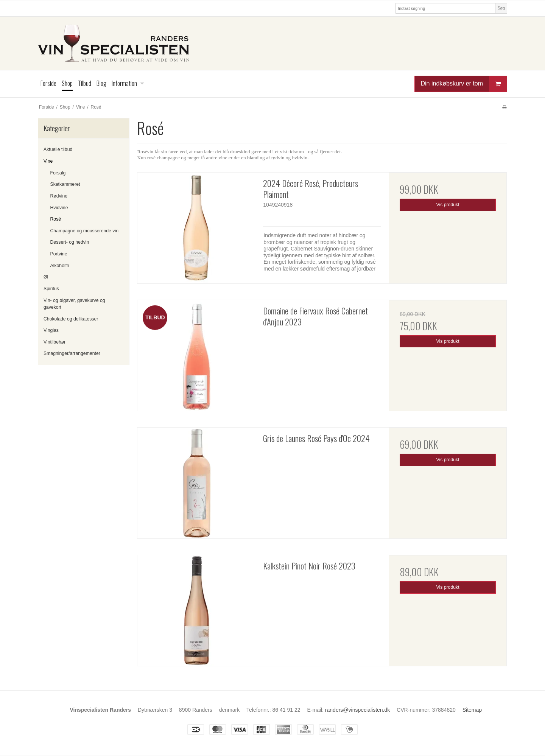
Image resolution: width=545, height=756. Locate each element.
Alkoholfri (60, 266)
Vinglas (51, 330)
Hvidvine (59, 208)
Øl (46, 277)
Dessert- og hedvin (70, 242)
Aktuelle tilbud (58, 149)
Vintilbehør (54, 342)
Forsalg (58, 173)
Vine (48, 161)
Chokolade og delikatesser (71, 319)
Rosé (56, 219)
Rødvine (59, 196)
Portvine (59, 254)
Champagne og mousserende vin (84, 231)
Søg (501, 8)
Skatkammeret (65, 184)
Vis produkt (448, 205)
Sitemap (472, 710)
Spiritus (51, 289)
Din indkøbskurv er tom (464, 84)
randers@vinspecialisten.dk (357, 710)
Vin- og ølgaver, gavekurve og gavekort (74, 304)
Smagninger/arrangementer (72, 353)
